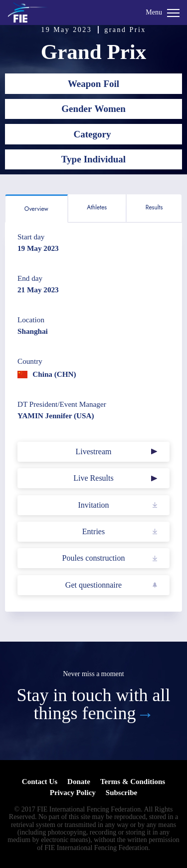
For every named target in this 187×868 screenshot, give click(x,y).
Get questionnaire (93, 585)
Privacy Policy (73, 793)
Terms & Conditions (133, 782)
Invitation (93, 505)
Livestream (94, 451)
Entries (93, 531)
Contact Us (40, 782)
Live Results (93, 478)
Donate (79, 782)
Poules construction (94, 558)
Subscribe (121, 793)
